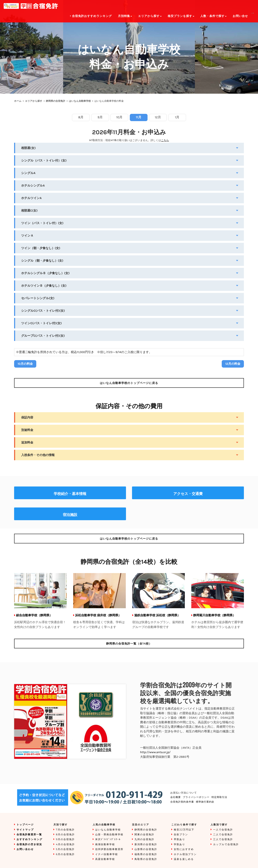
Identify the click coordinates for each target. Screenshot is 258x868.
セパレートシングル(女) (38, 298)
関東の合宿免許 (144, 835)
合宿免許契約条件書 (182, 802)
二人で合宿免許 (223, 835)
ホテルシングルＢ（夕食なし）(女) (45, 273)
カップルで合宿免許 (226, 844)
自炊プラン (181, 835)
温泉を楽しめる (184, 859)
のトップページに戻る (129, 383)
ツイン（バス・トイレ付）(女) (42, 223)
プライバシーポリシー (196, 797)
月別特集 (125, 16)
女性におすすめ (184, 849)
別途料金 (27, 430)
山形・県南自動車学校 (109, 835)
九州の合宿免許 (144, 839)
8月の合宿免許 (65, 835)
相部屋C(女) (29, 211)
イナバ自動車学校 (107, 854)
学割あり (179, 844)
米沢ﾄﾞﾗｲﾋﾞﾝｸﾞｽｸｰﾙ (108, 839)
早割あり (179, 839)
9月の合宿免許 (65, 839)
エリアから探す (34, 101)
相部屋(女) (28, 148)
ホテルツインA (31, 198)
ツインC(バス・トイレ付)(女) (41, 323)
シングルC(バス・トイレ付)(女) (43, 311)
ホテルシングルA (33, 186)
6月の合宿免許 (65, 854)
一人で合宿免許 (223, 830)
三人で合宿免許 (223, 839)
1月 (177, 117)
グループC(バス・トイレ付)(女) (43, 336)
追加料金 (27, 442)
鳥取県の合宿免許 (146, 859)
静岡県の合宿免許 (56, 101)
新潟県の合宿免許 (146, 844)
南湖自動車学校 (105, 844)
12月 (158, 117)
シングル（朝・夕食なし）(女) (42, 261)
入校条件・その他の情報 (38, 455)
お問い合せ (240, 16)
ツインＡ (27, 236)
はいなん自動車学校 (80, 101)
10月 (119, 117)
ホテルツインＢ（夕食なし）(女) (44, 286)
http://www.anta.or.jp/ (155, 752)
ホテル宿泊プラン (185, 854)
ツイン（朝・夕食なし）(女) (41, 248)
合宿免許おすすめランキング (91, 16)
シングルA (28, 173)
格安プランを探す (181, 16)
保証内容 (27, 417)
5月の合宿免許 (65, 849)
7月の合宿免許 (65, 830)
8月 (81, 117)
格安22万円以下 (184, 830)
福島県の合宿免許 (146, 854)
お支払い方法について (184, 793)
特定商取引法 (219, 797)
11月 (139, 117)
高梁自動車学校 (105, 859)
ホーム (18, 101)
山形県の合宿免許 (146, 849)
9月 (100, 117)
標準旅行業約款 (205, 802)
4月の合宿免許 (65, 844)
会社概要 (176, 797)
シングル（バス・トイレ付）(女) (44, 160)
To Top (251, 861)
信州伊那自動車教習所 (109, 849)
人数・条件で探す (214, 16)
